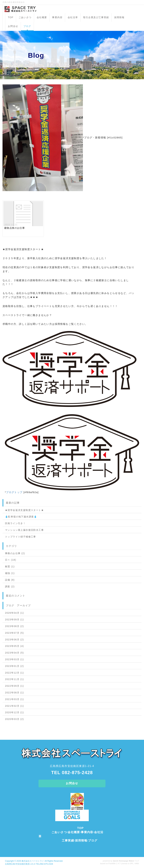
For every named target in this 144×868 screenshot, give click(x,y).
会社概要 (42, 17)
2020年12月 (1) (14, 712)
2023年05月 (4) (14, 646)
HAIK (137, 863)
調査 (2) (10, 587)
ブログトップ (14, 492)
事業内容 (57, 17)
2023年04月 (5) (14, 653)
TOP (11, 17)
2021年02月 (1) (14, 706)
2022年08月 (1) (14, 693)
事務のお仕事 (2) (15, 553)
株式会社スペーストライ (33, 861)
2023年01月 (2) (14, 666)
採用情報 (119, 17)
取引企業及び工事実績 (96, 17)
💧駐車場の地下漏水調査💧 (21, 517)
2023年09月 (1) (14, 620)
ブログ (27, 26)
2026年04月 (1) (14, 613)
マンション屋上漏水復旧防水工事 (24, 530)
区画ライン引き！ (15, 523)
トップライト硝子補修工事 (21, 537)
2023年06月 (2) (14, 640)
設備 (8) (10, 580)
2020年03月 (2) (14, 719)
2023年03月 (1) (14, 659)
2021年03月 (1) (14, 699)
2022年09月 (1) (14, 686)
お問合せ (13, 26)
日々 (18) (11, 560)
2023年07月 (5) (14, 633)
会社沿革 (73, 17)
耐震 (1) (10, 566)
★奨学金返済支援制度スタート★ (24, 510)
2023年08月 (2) (14, 626)
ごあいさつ (25, 17)
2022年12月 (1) (14, 673)
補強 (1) (10, 573)
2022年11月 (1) (14, 679)
